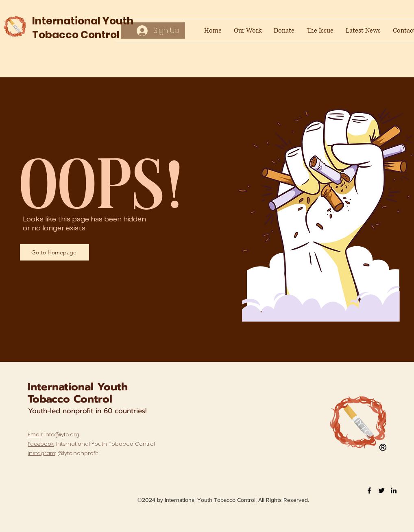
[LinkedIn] (394, 490)
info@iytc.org (62, 435)
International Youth (78, 387)
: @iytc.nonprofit (63, 453)
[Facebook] (369, 490)
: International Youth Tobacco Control (91, 444)
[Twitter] (381, 490)
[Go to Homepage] (54, 252)
